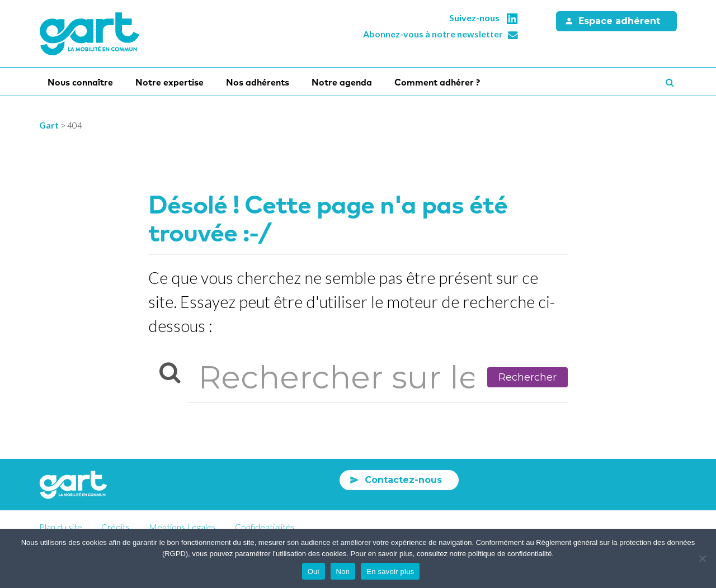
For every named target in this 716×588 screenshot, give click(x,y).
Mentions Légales (182, 527)
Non (343, 572)
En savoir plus (390, 572)
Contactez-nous (403, 480)
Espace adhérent (619, 21)
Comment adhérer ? (437, 82)
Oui (314, 572)
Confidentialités (265, 527)
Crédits (116, 527)
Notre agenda (342, 82)
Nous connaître (80, 82)
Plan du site (61, 527)
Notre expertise (169, 82)
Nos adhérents (258, 82)
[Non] (702, 558)
